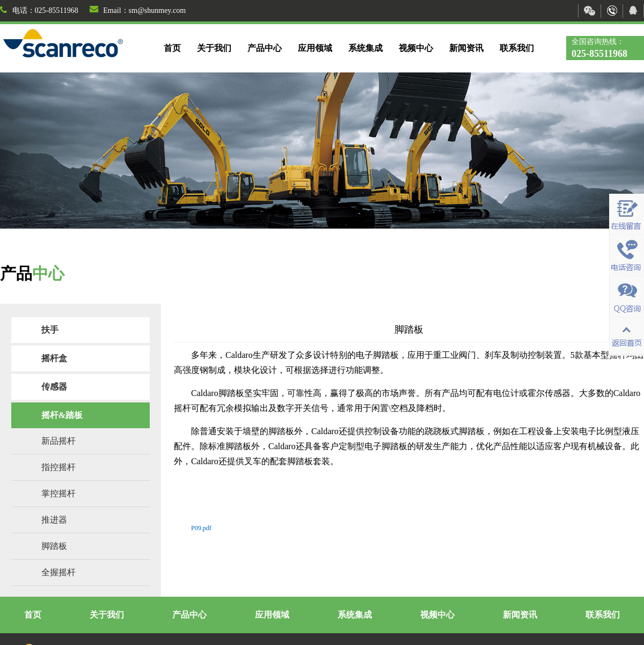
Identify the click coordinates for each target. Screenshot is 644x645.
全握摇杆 (58, 572)
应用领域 (315, 48)
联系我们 (517, 48)
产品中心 (265, 48)
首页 (172, 48)
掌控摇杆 (58, 493)
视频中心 (416, 48)
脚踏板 (54, 546)
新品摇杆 (58, 441)
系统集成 (365, 48)
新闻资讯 (466, 48)
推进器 (54, 520)
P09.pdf (201, 528)
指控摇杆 (58, 467)
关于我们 (214, 48)
